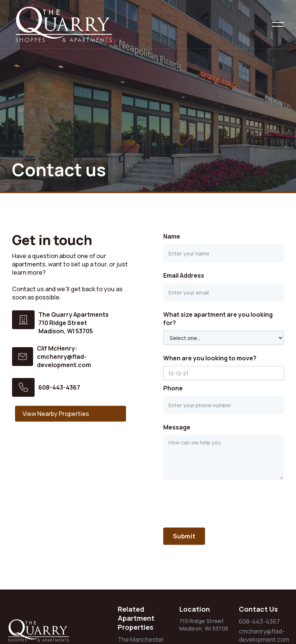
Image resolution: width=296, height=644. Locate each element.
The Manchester (141, 639)
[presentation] (220, 504)
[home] (77, 24)
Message (177, 427)
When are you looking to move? (210, 358)
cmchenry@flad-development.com (264, 635)
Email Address (184, 275)
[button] (278, 24)
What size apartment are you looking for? (218, 319)
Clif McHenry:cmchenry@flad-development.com (64, 357)
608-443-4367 (59, 387)
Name (172, 236)
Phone (173, 388)
